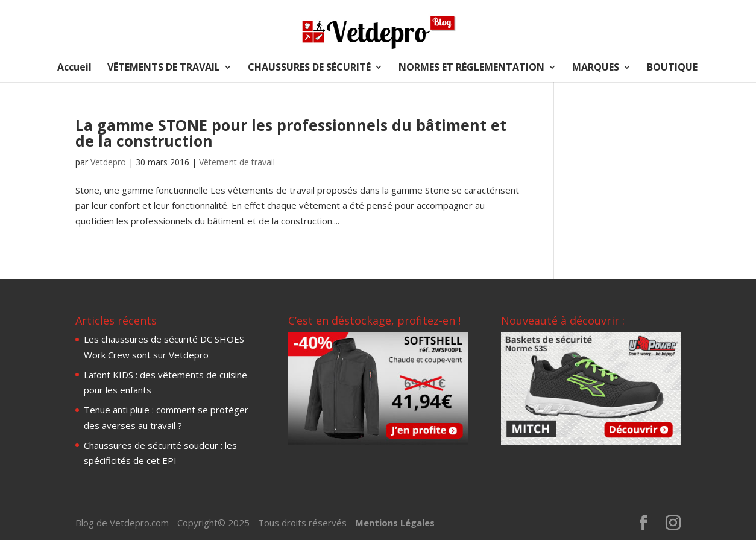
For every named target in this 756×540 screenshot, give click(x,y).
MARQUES (596, 68)
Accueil (74, 68)
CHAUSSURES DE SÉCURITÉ (309, 68)
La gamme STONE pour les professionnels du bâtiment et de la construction (291, 133)
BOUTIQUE (672, 68)
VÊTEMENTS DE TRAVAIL (164, 68)
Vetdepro (108, 162)
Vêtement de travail (237, 162)
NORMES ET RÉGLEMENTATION (471, 68)
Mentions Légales (395, 523)
